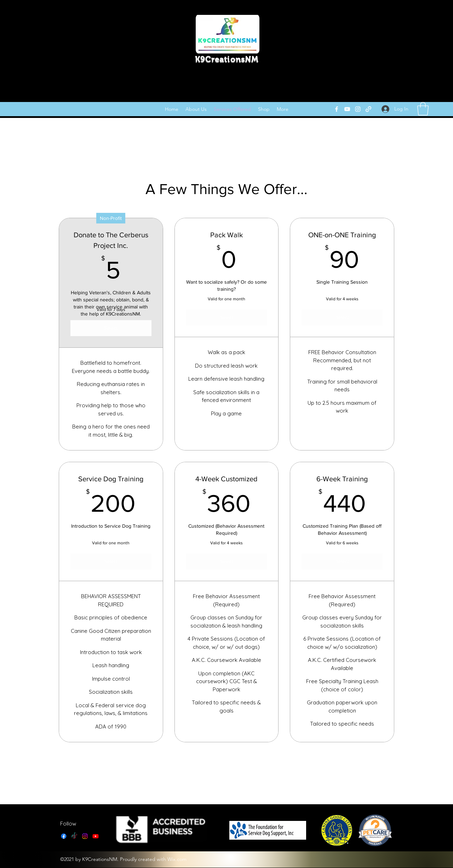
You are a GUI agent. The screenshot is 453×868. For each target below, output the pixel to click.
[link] (423, 109)
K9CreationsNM (227, 59)
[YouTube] (347, 109)
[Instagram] (358, 109)
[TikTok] (74, 836)
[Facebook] (337, 109)
